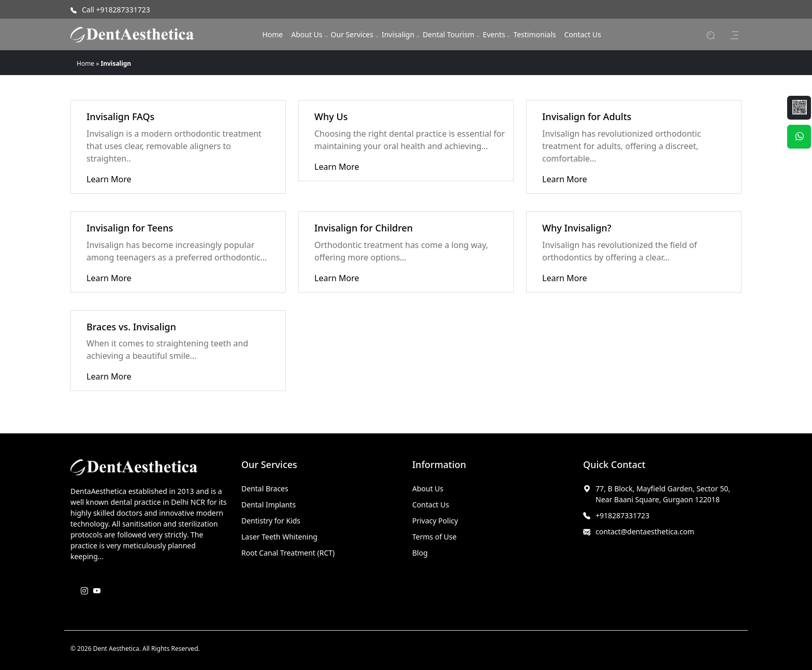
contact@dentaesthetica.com (645, 531)
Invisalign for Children (364, 228)
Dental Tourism (448, 34)
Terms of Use (434, 537)
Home (272, 34)
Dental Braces (265, 489)
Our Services (352, 34)
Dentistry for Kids (271, 521)
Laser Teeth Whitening (279, 537)
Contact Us (582, 34)
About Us (307, 34)
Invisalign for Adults (587, 116)
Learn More (109, 179)
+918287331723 (622, 515)
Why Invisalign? (577, 228)
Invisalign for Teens (130, 228)
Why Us (331, 116)
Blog (420, 553)
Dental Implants (269, 505)
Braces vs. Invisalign (131, 327)
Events (494, 34)
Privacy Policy (435, 521)
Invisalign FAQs (120, 116)
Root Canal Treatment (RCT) (288, 553)
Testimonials (534, 34)
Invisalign (398, 34)
